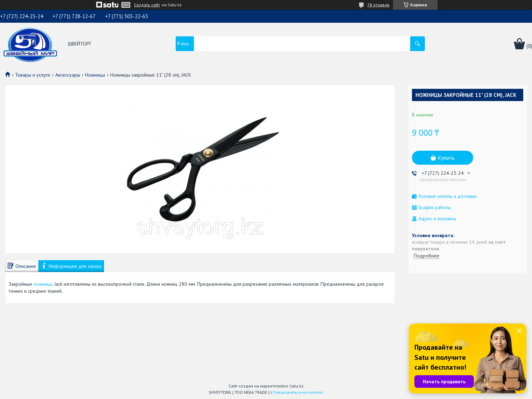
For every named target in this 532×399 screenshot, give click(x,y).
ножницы (43, 284)
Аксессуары (68, 75)
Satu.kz (296, 386)
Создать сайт (147, 5)
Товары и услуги (33, 75)
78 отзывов (378, 5)
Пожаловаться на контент (298, 392)
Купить (446, 158)
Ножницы (95, 75)
